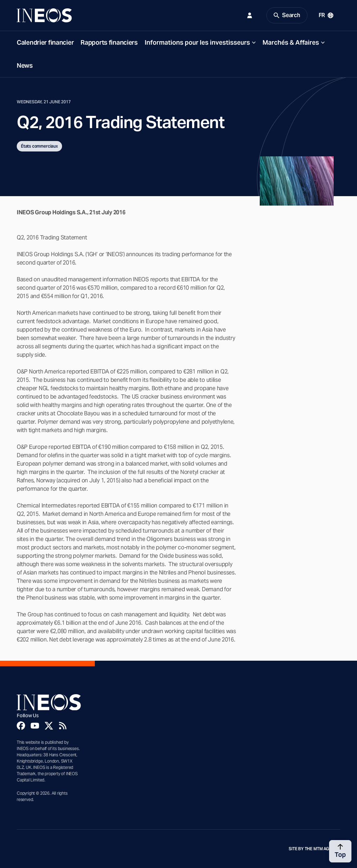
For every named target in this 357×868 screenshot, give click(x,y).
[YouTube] (35, 726)
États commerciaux (39, 146)
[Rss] (63, 726)
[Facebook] (21, 726)
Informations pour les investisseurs (197, 42)
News (25, 65)
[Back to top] (340, 851)
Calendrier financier (45, 42)
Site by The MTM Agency (314, 849)
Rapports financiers (109, 42)
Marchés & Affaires (291, 42)
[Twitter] (49, 726)
